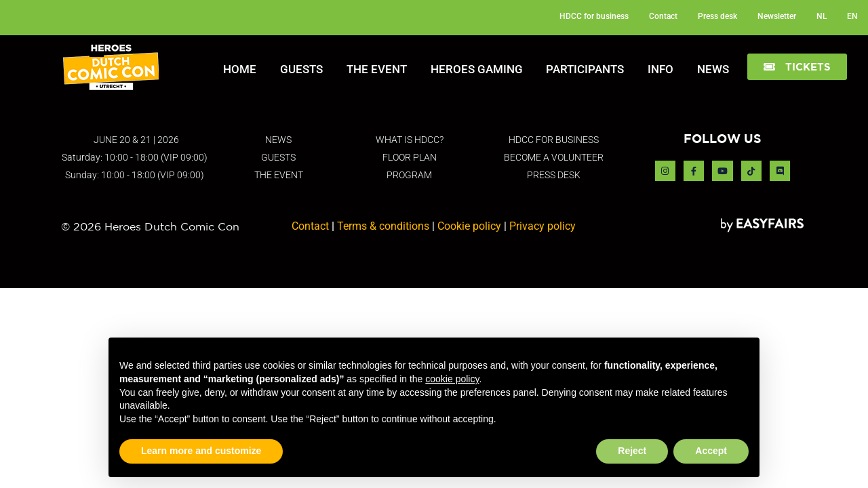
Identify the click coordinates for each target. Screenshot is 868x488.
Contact (310, 226)
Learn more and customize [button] (201, 451)
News (713, 69)
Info (660, 69)
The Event (377, 69)
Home (240, 69)
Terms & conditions (383, 226)
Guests (301, 69)
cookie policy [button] (452, 379)
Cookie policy (469, 226)
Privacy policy (542, 226)
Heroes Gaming (477, 69)
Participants (585, 69)
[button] (797, 67)
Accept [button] (711, 451)
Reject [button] (632, 451)
